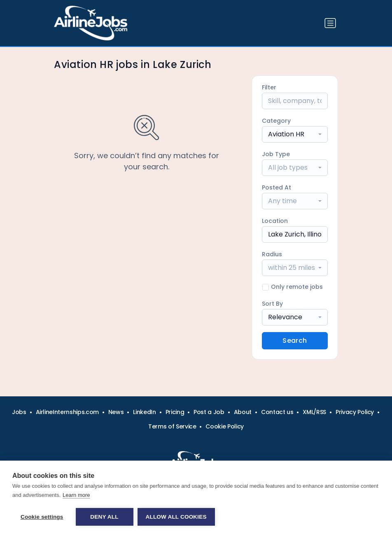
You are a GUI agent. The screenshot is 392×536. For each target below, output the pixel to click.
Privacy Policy (355, 412)
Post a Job (209, 412)
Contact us (277, 412)
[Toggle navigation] (330, 23)
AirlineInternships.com (67, 412)
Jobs (19, 412)
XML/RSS (314, 412)
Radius (272, 254)
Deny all (104, 517)
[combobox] (295, 134)
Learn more (76, 495)
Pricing (175, 412)
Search (295, 341)
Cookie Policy (224, 426)
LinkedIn (144, 412)
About (243, 412)
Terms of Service (172, 426)
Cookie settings (42, 517)
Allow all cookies (176, 517)
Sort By (272, 304)
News (116, 412)
